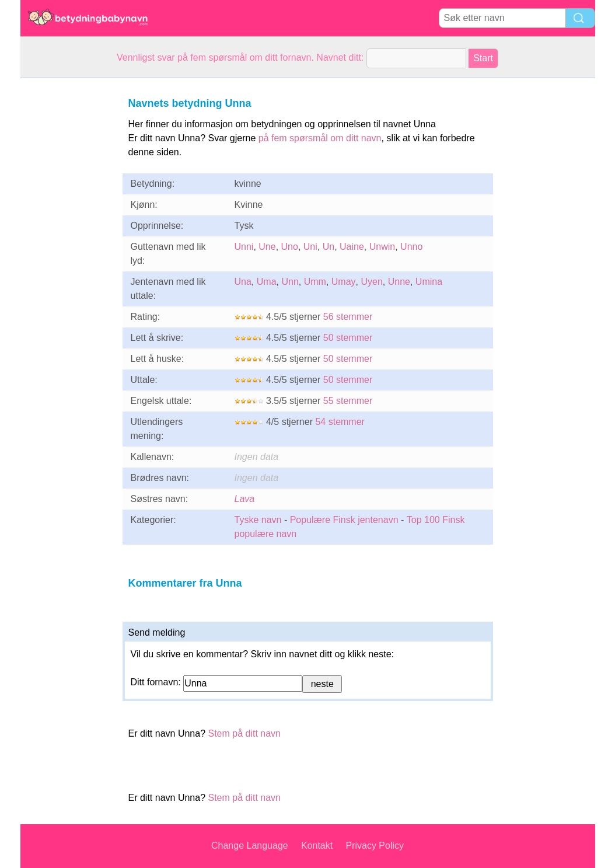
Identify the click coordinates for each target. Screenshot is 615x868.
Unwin (382, 247)
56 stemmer (348, 317)
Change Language (250, 846)
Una (243, 282)
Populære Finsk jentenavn (344, 520)
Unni (244, 247)
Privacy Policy (375, 846)
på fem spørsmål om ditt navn (320, 138)
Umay (344, 282)
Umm (315, 282)
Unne (399, 282)
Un (329, 247)
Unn (290, 282)
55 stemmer (348, 401)
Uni (310, 247)
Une (267, 247)
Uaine (352, 247)
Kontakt (317, 846)
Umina (429, 282)
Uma (267, 282)
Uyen (371, 282)
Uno (290, 247)
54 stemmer (340, 422)
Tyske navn (258, 520)
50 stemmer (348, 338)
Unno (411, 247)
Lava (245, 499)
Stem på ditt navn (244, 733)
